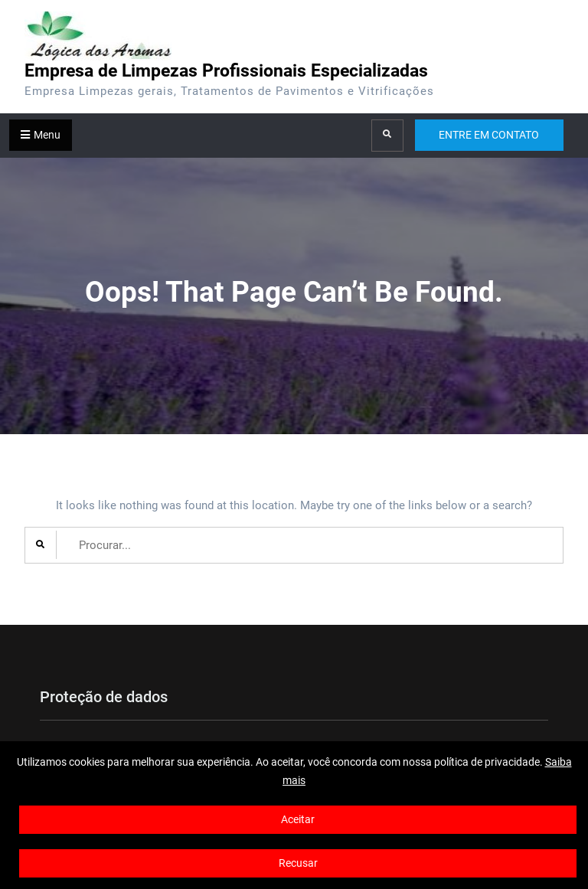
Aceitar (298, 819)
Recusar (298, 863)
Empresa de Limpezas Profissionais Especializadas (226, 71)
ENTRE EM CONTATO (489, 135)
